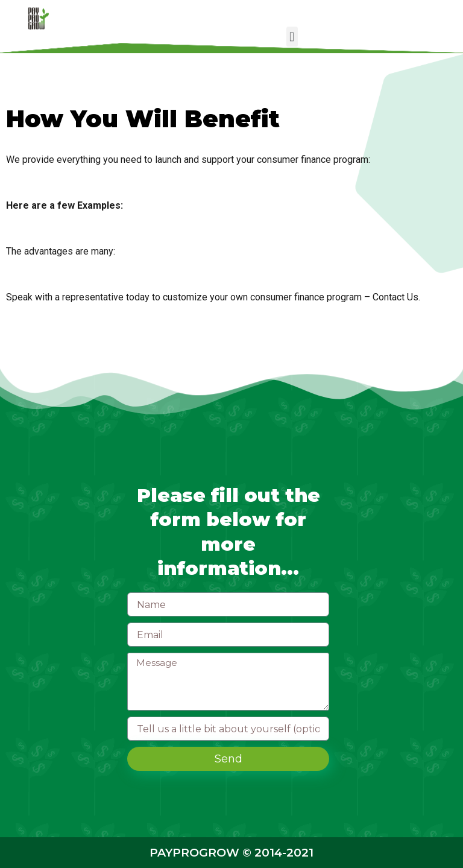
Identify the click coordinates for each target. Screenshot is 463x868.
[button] (292, 36)
